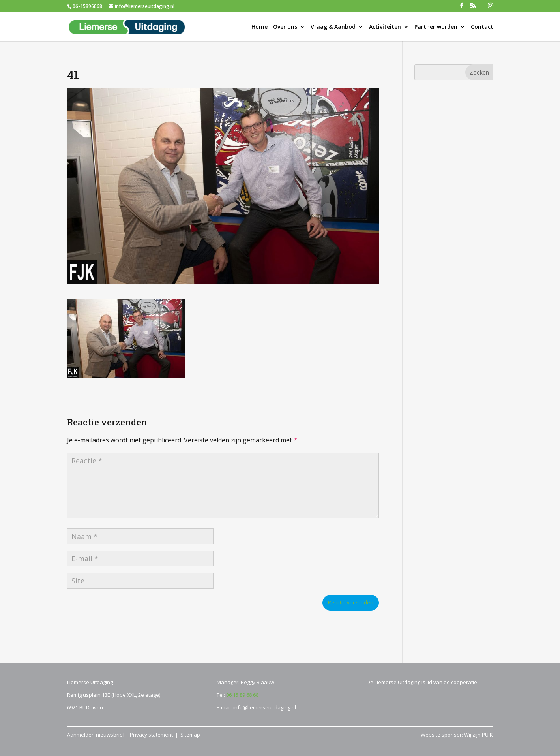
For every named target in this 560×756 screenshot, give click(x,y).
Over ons (285, 27)
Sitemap (190, 735)
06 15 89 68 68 (242, 695)
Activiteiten (385, 27)
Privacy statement (151, 735)
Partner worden (436, 27)
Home (259, 27)
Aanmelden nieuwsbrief (96, 735)
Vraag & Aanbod (333, 27)
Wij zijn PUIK (479, 735)
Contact (482, 27)
